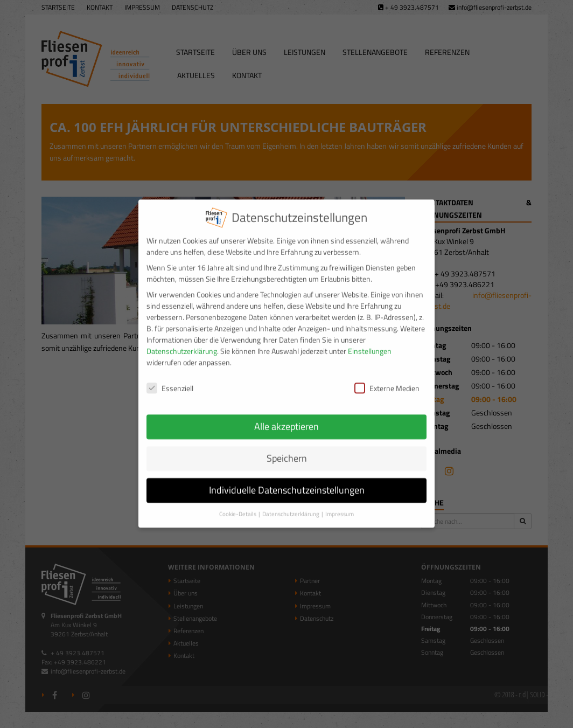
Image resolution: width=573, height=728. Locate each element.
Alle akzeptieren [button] (286, 418)
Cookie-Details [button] (238, 505)
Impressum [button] (340, 505)
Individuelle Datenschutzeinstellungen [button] (287, 481)
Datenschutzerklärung (182, 342)
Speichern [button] (287, 450)
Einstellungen (370, 342)
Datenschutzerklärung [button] (291, 505)
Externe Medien (387, 379)
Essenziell (170, 379)
